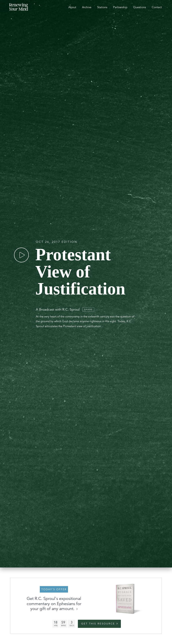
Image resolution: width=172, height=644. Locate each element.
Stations (102, 7)
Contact (157, 7)
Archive (87, 7)
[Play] (21, 255)
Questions (140, 7)
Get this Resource (98, 624)
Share (88, 309)
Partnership (120, 7)
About (72, 7)
